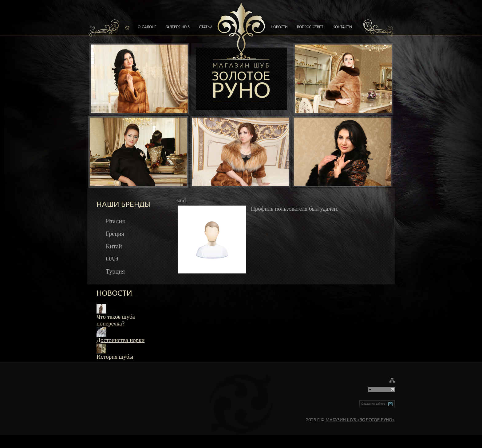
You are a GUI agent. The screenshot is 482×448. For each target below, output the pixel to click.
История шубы (115, 357)
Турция (115, 271)
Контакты (342, 27)
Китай (114, 246)
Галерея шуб (178, 27)
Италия (115, 221)
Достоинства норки (120, 340)
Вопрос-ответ (310, 27)
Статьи (206, 27)
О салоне (147, 27)
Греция (115, 234)
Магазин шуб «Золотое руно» (360, 420)
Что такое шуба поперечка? (116, 320)
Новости (279, 27)
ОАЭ (112, 259)
